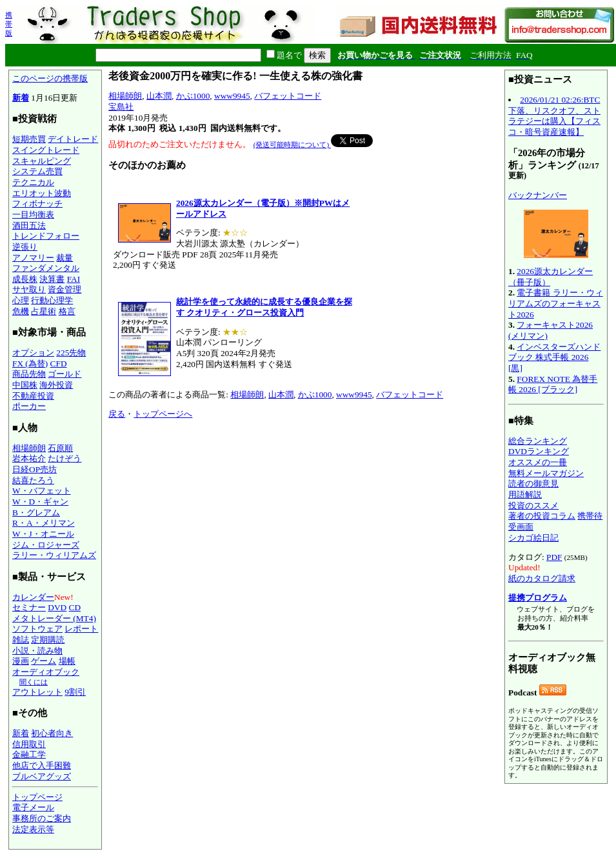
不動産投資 (33, 396)
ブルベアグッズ (42, 776)
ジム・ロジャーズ (46, 545)
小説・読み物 (37, 651)
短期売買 (29, 139)
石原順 (60, 448)
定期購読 (48, 640)
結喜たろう (33, 480)
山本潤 (159, 96)
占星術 (44, 311)
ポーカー (29, 406)
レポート (81, 629)
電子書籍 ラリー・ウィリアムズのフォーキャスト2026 (556, 303)
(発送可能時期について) (292, 145)
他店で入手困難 (42, 765)
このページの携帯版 (50, 78)
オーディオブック (46, 672)
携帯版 (9, 24)
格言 (67, 311)
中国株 (25, 385)
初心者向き (52, 733)
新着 (21, 98)
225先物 (71, 353)
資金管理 (65, 289)
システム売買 (37, 171)
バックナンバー (538, 195)
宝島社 (121, 107)
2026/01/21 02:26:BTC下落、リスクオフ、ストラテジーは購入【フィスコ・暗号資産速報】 (554, 116)
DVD (57, 607)
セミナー (29, 607)
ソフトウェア (37, 629)
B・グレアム (36, 513)
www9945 (232, 96)
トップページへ (163, 414)
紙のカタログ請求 (542, 578)
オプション (33, 353)
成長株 (25, 279)
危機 (21, 311)
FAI (74, 279)
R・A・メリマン (44, 523)
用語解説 (525, 494)
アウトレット (37, 692)
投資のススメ (533, 505)
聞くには (34, 682)
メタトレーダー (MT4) (54, 618)
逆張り (25, 247)
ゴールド (65, 374)
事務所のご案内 (42, 818)
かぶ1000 (193, 96)
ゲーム (44, 661)
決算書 (52, 279)
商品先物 (29, 374)
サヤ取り (29, 289)
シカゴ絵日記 (533, 538)
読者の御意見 (533, 484)
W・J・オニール (43, 534)
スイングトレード (46, 150)
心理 (21, 300)
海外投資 (56, 385)
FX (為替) (30, 364)
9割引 (75, 692)
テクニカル (33, 182)
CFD (59, 364)
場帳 (67, 661)
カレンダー (33, 597)
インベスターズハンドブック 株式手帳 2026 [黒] (554, 357)
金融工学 (29, 754)
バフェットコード (288, 96)
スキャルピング (42, 161)
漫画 (21, 661)
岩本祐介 (29, 458)
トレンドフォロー (46, 236)
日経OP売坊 (35, 469)
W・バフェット (42, 491)
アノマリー (33, 258)
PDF (554, 557)
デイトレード (73, 139)
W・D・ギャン (40, 502)
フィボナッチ (37, 204)
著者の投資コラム (542, 516)
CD (75, 607)
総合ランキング (538, 441)
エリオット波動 (42, 193)
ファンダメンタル (46, 268)
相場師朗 (29, 448)
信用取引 (29, 744)
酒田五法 (29, 225)
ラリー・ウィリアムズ (54, 555)
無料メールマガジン (546, 473)
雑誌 (21, 640)
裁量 (65, 258)
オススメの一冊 (538, 462)
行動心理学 (52, 300)
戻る (117, 414)
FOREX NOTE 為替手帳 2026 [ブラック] (553, 384)
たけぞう (65, 458)
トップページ (37, 797)
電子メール (33, 807)
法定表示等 (33, 829)
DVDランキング (539, 451)
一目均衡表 (33, 214)
